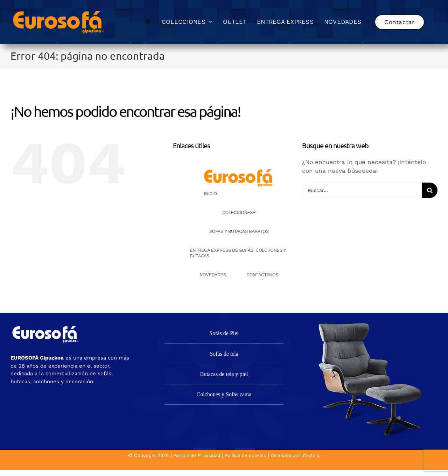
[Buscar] (430, 190)
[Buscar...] (362, 190)
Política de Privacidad (197, 455)
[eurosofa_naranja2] (59, 10)
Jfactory (311, 455)
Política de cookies (246, 455)
